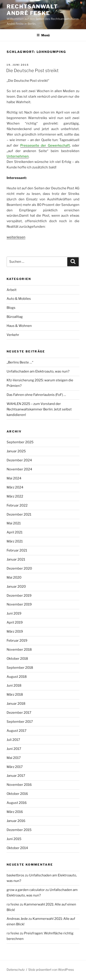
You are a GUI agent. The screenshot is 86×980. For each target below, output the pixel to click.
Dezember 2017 (19, 713)
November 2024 (19, 469)
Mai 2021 (14, 523)
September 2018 (20, 668)
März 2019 (15, 632)
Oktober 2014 (17, 848)
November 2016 (19, 785)
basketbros (15, 875)
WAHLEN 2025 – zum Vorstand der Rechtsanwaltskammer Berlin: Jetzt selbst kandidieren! (39, 409)
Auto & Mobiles (19, 299)
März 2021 (15, 541)
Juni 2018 (14, 686)
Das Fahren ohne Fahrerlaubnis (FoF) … (36, 395)
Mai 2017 (14, 758)
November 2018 (19, 650)
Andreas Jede (17, 919)
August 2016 (17, 803)
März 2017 (15, 767)
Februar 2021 (17, 550)
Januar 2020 (16, 587)
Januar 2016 (16, 821)
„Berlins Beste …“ (20, 362)
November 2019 (19, 604)
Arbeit (12, 290)
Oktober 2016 (17, 794)
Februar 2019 (17, 641)
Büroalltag (15, 317)
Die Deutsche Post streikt (32, 71)
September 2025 (20, 442)
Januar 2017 (16, 776)
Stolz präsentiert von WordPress (51, 970)
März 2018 (15, 695)
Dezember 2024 (19, 460)
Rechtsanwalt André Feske (32, 10)
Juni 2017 (14, 749)
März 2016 (15, 812)
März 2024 (15, 487)
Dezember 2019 (19, 596)
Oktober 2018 (17, 659)
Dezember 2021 (19, 514)
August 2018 (17, 677)
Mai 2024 (14, 478)
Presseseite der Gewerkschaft (45, 145)
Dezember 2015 (19, 830)
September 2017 (20, 722)
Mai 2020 (14, 578)
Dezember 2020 (19, 568)
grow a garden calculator (26, 890)
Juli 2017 (13, 740)
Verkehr (13, 335)
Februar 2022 (17, 505)
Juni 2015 (14, 839)
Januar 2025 (16, 451)
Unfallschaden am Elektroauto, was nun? (38, 371)
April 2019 (15, 622)
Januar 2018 (16, 704)
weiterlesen (16, 237)
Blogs (11, 308)
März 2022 (15, 496)
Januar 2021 (16, 559)
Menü (43, 35)
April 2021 (15, 532)
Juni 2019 (14, 613)
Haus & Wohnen (19, 326)
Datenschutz (16, 970)
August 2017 (17, 731)
